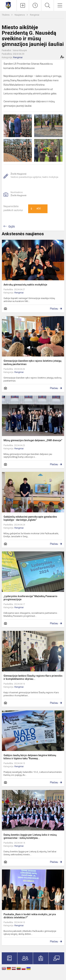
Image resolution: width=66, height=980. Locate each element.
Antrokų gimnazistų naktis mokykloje (25, 285)
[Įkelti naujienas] (23, 5)
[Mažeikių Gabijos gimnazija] (8, 5)
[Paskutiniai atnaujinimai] (35, 5)
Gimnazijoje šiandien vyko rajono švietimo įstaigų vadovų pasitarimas (32, 362)
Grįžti (12, 227)
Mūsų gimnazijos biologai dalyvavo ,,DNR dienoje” (33, 440)
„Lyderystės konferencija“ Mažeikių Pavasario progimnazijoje (30, 598)
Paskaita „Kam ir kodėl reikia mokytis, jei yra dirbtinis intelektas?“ (30, 916)
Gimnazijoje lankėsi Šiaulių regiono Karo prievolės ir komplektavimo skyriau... (33, 677)
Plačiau (54, 309)
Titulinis (6, 15)
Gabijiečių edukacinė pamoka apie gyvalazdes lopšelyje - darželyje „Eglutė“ (30, 518)
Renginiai (35, 15)
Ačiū (36, 209)
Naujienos (20, 15)
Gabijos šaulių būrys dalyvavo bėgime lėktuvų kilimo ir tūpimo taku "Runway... (30, 757)
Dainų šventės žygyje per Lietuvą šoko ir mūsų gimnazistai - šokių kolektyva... (30, 836)
